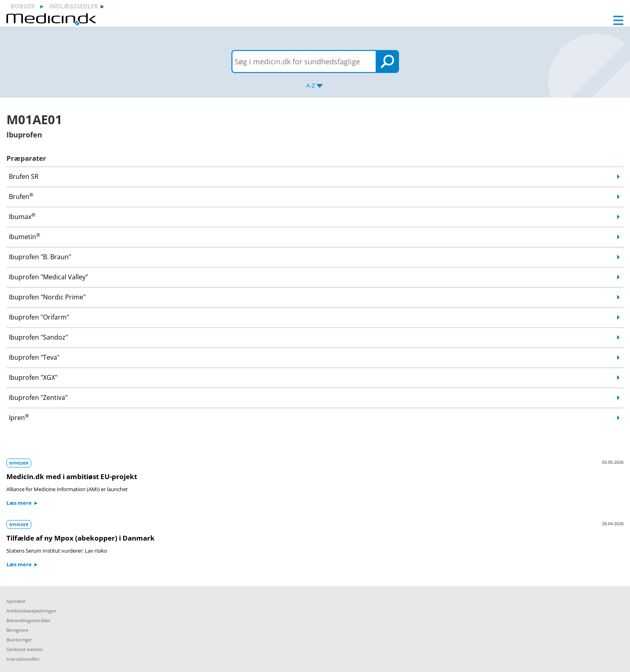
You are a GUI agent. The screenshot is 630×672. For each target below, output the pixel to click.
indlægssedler (74, 6)
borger (23, 6)
